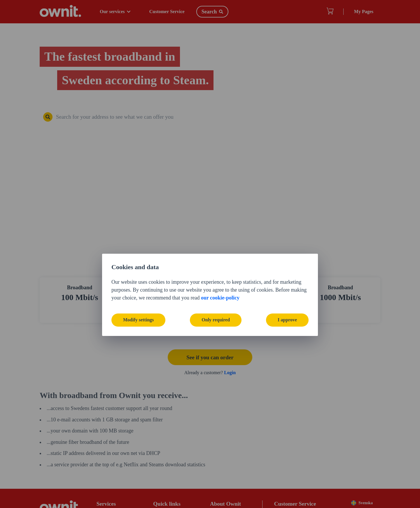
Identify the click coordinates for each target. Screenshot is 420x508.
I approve (287, 279)
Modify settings (138, 279)
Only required (216, 279)
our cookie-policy (220, 257)
